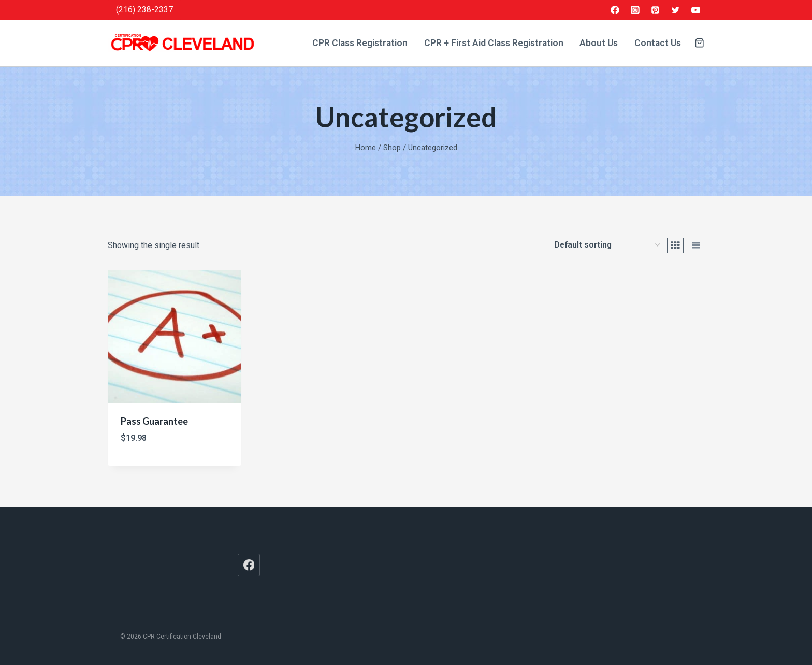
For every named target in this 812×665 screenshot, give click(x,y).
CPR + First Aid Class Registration (494, 43)
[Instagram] (635, 10)
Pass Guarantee (154, 421)
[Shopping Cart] (699, 43)
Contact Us (658, 43)
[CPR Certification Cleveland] (183, 43)
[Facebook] (615, 10)
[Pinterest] (656, 10)
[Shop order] (607, 245)
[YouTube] (695, 10)
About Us (599, 43)
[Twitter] (675, 10)
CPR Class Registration (360, 43)
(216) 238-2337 (144, 10)
